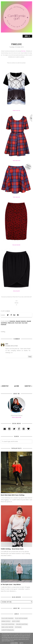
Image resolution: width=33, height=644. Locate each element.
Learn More (14, 643)
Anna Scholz (6, 621)
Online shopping (22, 624)
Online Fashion (21, 321)
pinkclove (11, 323)
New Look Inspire (7, 627)
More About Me (16, 417)
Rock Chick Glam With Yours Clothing (13, 495)
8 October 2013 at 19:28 (11, 346)
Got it (22, 643)
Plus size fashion (7, 618)
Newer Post (5, 386)
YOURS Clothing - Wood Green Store (12, 549)
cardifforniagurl (8, 630)
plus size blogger (21, 618)
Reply (30, 357)
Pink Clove (23, 51)
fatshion (18, 627)
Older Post (28, 386)
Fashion (12, 321)
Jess (7, 344)
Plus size (18, 323)
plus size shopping (8, 624)
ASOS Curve (16, 621)
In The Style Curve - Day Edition (11, 584)
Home (17, 386)
